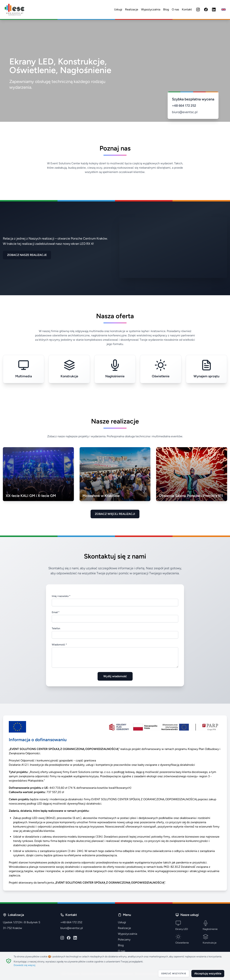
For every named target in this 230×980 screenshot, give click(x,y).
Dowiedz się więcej (25, 965)
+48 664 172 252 (184, 106)
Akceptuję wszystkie (208, 973)
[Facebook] (206, 10)
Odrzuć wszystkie (174, 974)
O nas (175, 9)
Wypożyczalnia (151, 9)
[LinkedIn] (214, 10)
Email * (56, 612)
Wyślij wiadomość (115, 676)
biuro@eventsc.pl (185, 112)
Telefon (56, 628)
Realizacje (132, 9)
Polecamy (124, 940)
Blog (166, 9)
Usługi (118, 9)
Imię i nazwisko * (61, 596)
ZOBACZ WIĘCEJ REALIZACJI (115, 514)
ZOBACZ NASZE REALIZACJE (27, 255)
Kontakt (187, 9)
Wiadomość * (59, 645)
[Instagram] (198, 10)
